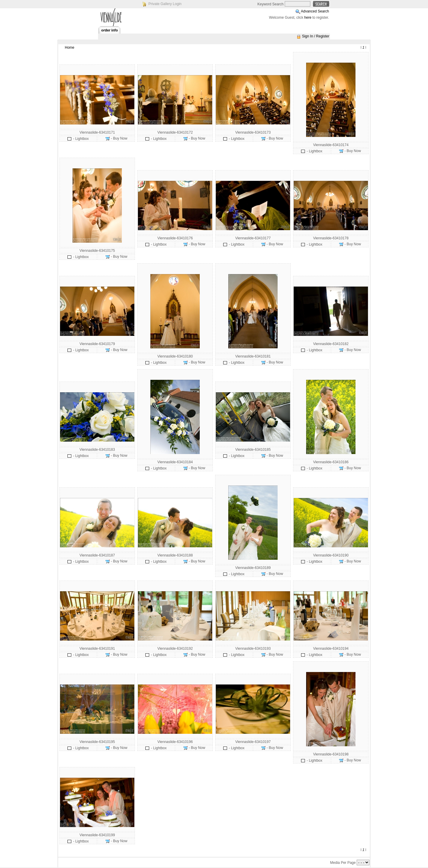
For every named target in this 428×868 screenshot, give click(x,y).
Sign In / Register (316, 36)
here (308, 18)
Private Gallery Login (165, 4)
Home (70, 48)
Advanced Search (315, 11)
